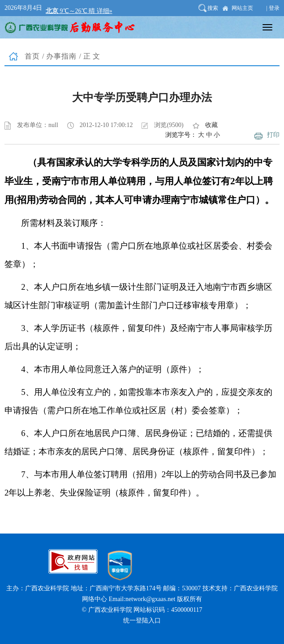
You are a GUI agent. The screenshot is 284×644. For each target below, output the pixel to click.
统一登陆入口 (142, 621)
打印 (273, 135)
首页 (32, 56)
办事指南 (61, 56)
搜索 (213, 8)
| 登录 (273, 8)
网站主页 (242, 8)
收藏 (211, 125)
